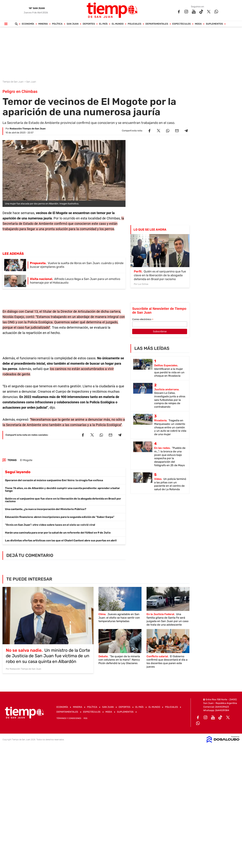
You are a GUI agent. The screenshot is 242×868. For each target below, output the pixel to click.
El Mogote (26, 460)
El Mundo (118, 24)
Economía (28, 24)
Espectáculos (182, 24)
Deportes (89, 24)
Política (57, 24)
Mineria (43, 24)
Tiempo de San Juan (13, 82)
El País (103, 24)
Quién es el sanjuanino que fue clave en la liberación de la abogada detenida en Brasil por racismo (63, 500)
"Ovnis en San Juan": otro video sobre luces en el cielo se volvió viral (50, 525)
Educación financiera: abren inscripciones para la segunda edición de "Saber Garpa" (60, 517)
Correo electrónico (143, 319)
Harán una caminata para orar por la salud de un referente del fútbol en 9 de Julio (58, 533)
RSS (85, 718)
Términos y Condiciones (69, 718)
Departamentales (157, 24)
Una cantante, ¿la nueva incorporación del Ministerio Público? (46, 509)
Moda (198, 24)
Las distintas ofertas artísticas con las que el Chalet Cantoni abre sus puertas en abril (61, 540)
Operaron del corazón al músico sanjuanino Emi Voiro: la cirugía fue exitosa (54, 480)
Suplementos (214, 24)
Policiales (135, 24)
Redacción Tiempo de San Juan (28, 129)
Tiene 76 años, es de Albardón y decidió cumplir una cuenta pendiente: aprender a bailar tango (62, 489)
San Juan (73, 24)
